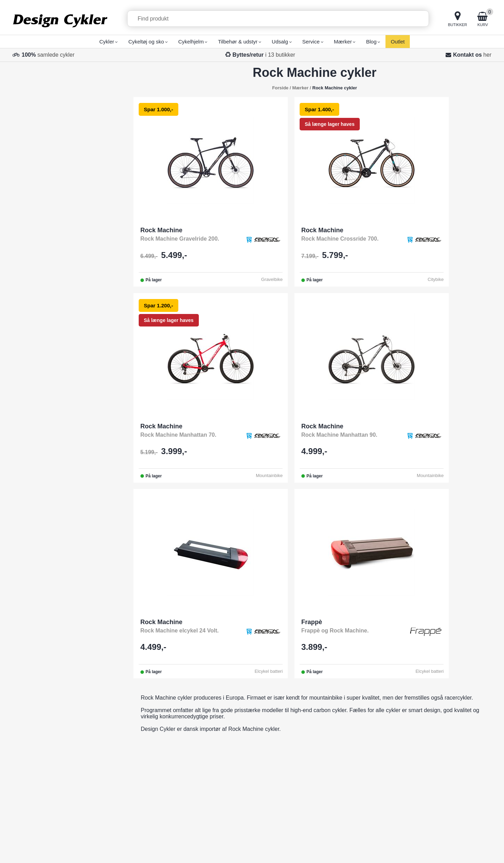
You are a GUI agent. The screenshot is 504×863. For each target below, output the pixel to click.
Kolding (319, 733)
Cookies (479, 849)
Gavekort (217, 794)
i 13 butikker (264, 55)
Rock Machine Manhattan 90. (179, 435)
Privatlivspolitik (454, 849)
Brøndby (320, 811)
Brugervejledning (227, 776)
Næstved (321, 785)
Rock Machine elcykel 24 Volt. (303, 435)
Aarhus (319, 768)
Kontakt (216, 707)
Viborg (318, 794)
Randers (320, 776)
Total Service (222, 715)
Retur (213, 811)
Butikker (216, 733)
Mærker (216, 750)
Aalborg (319, 759)
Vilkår (213, 768)
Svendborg (323, 724)
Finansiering (221, 759)
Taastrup (320, 802)
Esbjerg (319, 750)
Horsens (320, 741)
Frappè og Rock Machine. (420, 435)
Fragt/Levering (224, 724)
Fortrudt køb (451, 760)
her (487, 55)
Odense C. (323, 707)
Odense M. (323, 715)
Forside (280, 88)
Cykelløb (217, 785)
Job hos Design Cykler (234, 802)
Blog (212, 820)
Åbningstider (222, 741)
